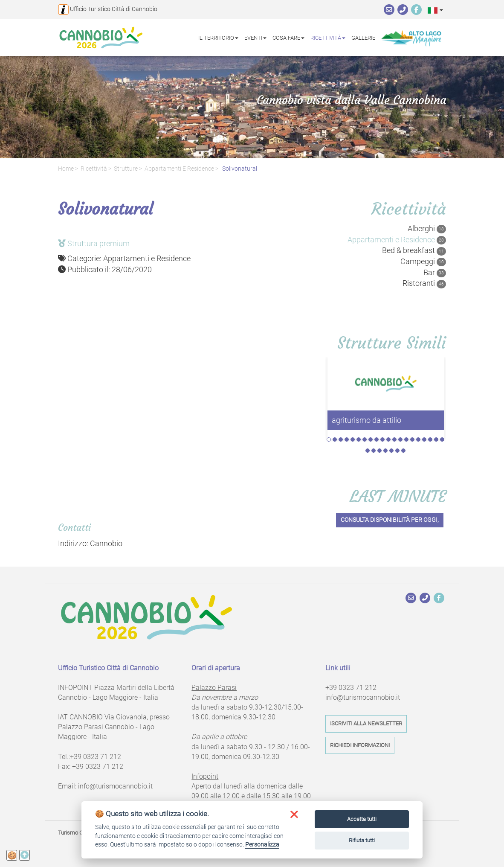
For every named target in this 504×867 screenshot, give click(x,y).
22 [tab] (374, 451)
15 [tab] (412, 439)
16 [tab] (418, 439)
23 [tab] (379, 451)
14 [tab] (406, 439)
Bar (435, 273)
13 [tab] (400, 439)
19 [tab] (436, 439)
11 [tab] (388, 439)
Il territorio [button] (218, 37)
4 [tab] (347, 439)
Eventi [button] (255, 37)
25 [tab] (391, 451)
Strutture (126, 169)
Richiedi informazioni (360, 745)
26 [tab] (397, 451)
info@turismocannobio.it (115, 786)
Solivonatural (239, 169)
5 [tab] (353, 439)
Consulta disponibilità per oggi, (390, 520)
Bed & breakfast (414, 250)
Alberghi (427, 229)
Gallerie (363, 37)
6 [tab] (359, 439)
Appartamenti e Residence (179, 169)
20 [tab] (442, 439)
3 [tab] (341, 439)
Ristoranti (424, 283)
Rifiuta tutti (362, 840)
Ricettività (94, 169)
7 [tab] (365, 439)
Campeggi (423, 262)
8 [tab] (371, 439)
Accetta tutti (362, 819)
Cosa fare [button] (288, 37)
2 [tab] (335, 439)
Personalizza (262, 844)
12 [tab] (394, 439)
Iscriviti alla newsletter (366, 723)
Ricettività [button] (328, 37)
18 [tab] (430, 439)
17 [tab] (424, 439)
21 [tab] (368, 451)
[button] (435, 10)
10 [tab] (382, 439)
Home (66, 169)
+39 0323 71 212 (96, 757)
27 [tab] (403, 451)
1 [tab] (329, 439)
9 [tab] (377, 439)
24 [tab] (385, 451)
